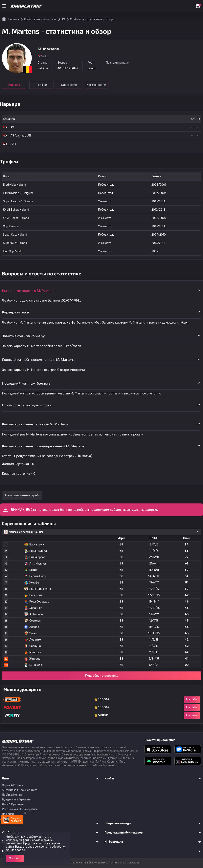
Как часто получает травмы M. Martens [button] (35, 424)
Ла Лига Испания (14, 795)
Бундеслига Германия (17, 800)
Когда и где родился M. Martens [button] (29, 290)
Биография (69, 85)
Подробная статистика (102, 676)
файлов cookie (15, 850)
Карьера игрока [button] (15, 312)
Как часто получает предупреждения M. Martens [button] (43, 446)
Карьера (14, 85)
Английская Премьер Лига (20, 790)
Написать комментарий (22, 495)
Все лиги (8, 814)
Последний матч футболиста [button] (26, 383)
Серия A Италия (13, 785)
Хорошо (15, 858)
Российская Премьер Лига (20, 809)
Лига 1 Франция (13, 804)
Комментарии (96, 85)
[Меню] (4, 6)
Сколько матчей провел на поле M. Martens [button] (38, 359)
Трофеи (42, 85)
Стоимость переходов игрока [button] (27, 405)
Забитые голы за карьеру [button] (23, 336)
